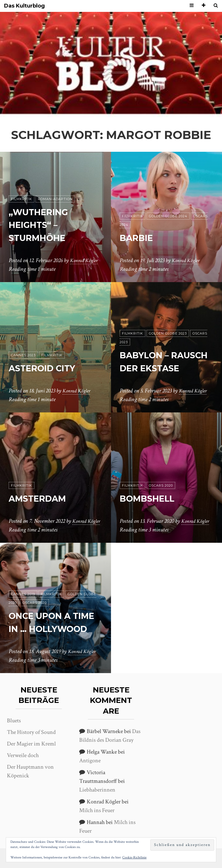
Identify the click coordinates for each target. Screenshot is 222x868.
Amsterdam (41, 490)
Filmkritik (22, 199)
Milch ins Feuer (97, 810)
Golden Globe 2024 (168, 216)
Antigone (90, 761)
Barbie (138, 238)
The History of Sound (31, 732)
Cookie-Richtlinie (134, 857)
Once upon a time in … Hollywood (43, 616)
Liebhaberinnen (97, 790)
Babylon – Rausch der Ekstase (152, 355)
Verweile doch (23, 755)
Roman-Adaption (55, 199)
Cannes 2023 (23, 355)
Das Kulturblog (24, 6)
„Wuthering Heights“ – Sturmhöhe (42, 225)
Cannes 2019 (23, 581)
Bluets (14, 721)
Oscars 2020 (161, 477)
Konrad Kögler (86, 260)
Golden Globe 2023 (168, 321)
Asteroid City (47, 368)
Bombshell (150, 490)
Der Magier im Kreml (31, 744)
